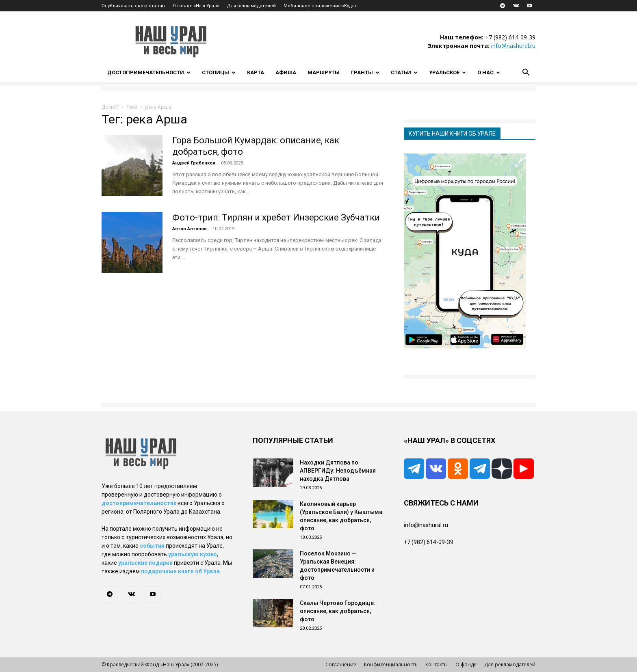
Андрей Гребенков (194, 163)
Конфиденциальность (391, 664)
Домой (110, 107)
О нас (489, 72)
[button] (526, 73)
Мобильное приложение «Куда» (320, 6)
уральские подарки (145, 563)
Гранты (365, 72)
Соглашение (341, 664)
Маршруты (324, 72)
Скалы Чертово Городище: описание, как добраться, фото (338, 611)
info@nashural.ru (513, 46)
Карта (256, 72)
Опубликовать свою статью (133, 6)
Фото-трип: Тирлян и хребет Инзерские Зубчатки (276, 217)
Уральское (447, 72)
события (152, 546)
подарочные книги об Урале (180, 571)
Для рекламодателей (251, 6)
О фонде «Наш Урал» (196, 6)
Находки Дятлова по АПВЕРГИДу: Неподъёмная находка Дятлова (338, 471)
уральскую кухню (193, 554)
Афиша (286, 72)
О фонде (466, 664)
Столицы (219, 72)
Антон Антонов (190, 229)
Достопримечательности (149, 72)
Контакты (437, 664)
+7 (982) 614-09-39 (510, 37)
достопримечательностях (139, 503)
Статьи (404, 72)
